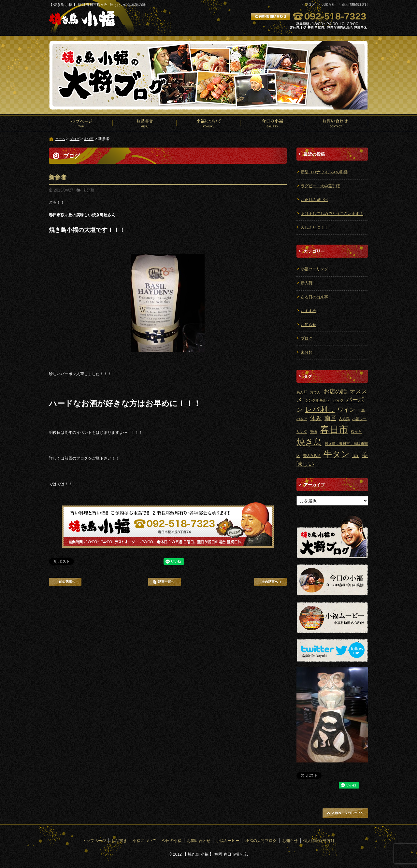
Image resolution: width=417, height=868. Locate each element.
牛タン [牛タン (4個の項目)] (337, 454)
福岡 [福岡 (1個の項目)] (356, 456)
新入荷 (307, 283)
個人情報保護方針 (355, 4)
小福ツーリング (314, 269)
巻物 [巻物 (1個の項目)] (313, 432)
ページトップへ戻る (345, 813)
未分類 (89, 139)
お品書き (145, 123)
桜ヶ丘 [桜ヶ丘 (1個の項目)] (356, 432)
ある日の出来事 (314, 297)
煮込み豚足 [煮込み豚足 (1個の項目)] (312, 456)
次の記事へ (270, 582)
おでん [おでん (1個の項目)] (315, 392)
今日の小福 (272, 123)
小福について (208, 123)
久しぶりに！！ (314, 227)
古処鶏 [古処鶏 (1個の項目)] (344, 419)
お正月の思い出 (314, 200)
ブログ (310, 4)
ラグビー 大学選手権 (320, 186)
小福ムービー (228, 841)
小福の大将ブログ (261, 841)
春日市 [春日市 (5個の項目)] (334, 429)
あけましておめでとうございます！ (332, 214)
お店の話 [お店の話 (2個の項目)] (335, 391)
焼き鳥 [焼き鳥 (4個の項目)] (309, 442)
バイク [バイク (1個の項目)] (338, 400)
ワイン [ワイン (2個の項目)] (346, 410)
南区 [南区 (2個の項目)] (330, 418)
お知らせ (328, 4)
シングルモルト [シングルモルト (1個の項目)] (317, 400)
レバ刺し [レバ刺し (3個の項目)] (320, 409)
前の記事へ (65, 582)
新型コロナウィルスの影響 (324, 172)
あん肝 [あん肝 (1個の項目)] (302, 392)
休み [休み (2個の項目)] (316, 418)
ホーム (60, 139)
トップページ (81, 123)
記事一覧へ (165, 582)
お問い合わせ (336, 123)
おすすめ (309, 311)
